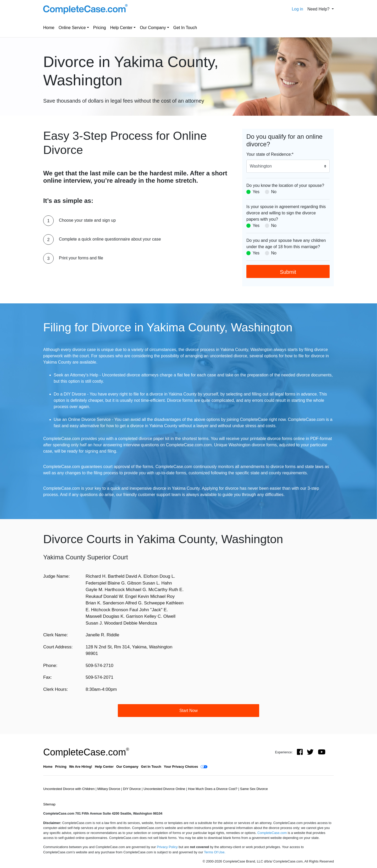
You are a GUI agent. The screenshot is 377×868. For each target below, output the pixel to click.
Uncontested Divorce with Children (69, 789)
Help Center (121, 28)
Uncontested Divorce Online (165, 789)
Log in (297, 9)
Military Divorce (109, 789)
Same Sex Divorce (254, 789)
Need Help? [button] (319, 9)
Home (49, 28)
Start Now (188, 711)
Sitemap (49, 804)
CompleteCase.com (86, 752)
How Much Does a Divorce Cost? (213, 789)
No (274, 192)
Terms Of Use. (215, 852)
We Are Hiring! (81, 767)
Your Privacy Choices (181, 767)
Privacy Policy (167, 847)
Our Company (153, 28)
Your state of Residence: (270, 154)
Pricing (100, 28)
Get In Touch (185, 28)
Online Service (72, 28)
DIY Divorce (132, 789)
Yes (256, 192)
